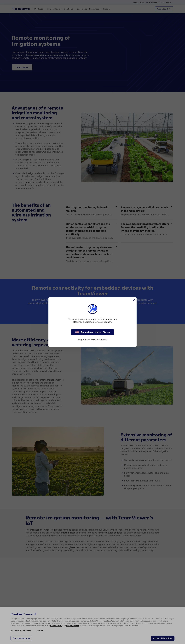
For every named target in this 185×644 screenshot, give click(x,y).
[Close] (134, 300)
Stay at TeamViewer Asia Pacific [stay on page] (92, 339)
